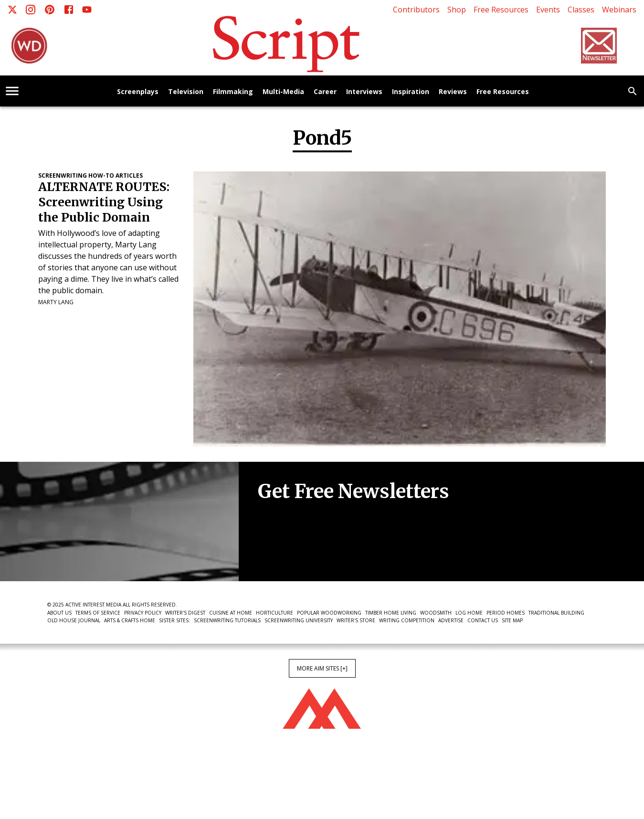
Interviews (364, 92)
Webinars (619, 10)
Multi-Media (283, 92)
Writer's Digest (185, 613)
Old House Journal (74, 620)
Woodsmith (436, 613)
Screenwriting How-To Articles (90, 175)
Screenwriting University (299, 620)
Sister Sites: (174, 620)
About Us (59, 613)
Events (548, 10)
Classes (581, 10)
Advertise (451, 620)
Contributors (416, 10)
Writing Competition (407, 620)
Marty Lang (56, 302)
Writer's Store (356, 620)
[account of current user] (12, 91)
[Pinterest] (50, 10)
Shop (457, 10)
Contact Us (483, 620)
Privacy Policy (143, 613)
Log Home (469, 613)
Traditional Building (556, 613)
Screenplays (138, 92)
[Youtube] (87, 10)
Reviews (453, 92)
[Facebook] (69, 10)
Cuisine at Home (231, 613)
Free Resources (501, 10)
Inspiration (411, 92)
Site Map (512, 620)
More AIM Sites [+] (322, 668)
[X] (12, 10)
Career (325, 92)
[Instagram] (31, 10)
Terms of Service (98, 613)
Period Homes (506, 613)
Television (186, 92)
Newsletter (292, 552)
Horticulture (274, 613)
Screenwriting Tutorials (227, 620)
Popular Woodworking (329, 613)
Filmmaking (233, 92)
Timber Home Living (391, 613)
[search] (633, 91)
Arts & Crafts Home (130, 620)
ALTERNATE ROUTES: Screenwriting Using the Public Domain (104, 202)
